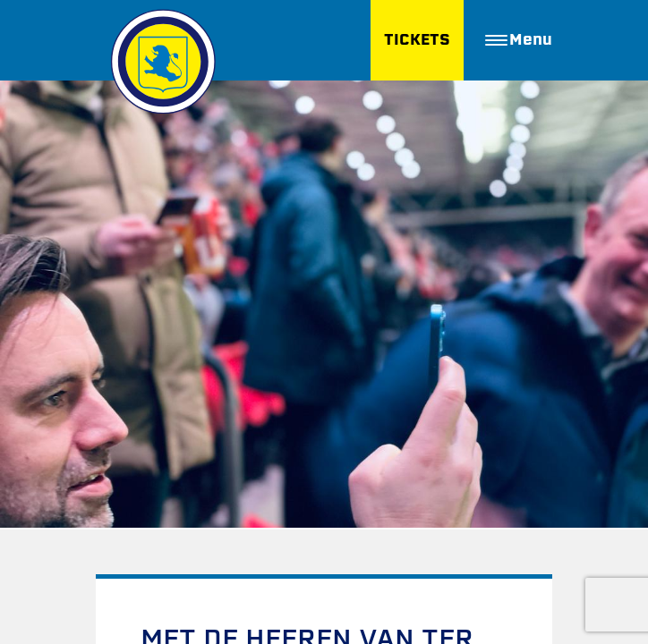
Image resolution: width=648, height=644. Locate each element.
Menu (519, 40)
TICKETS (417, 40)
